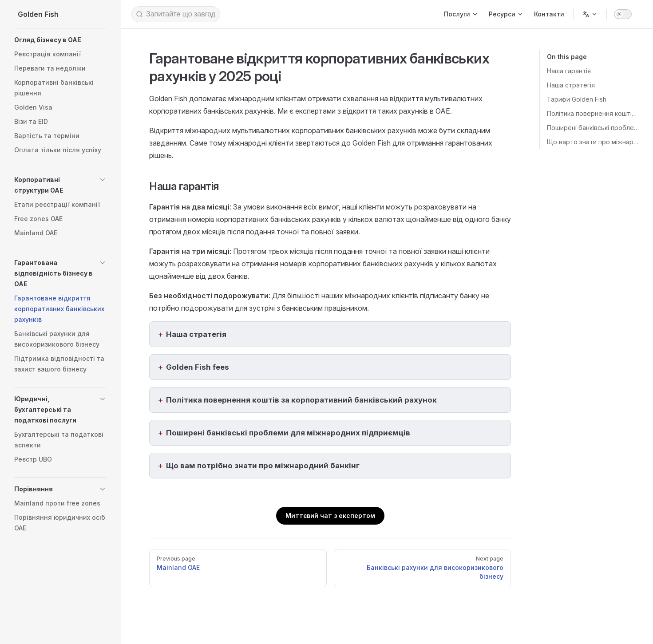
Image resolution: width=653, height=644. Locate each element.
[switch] (623, 14)
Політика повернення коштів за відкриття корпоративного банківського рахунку (593, 113)
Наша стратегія (571, 85)
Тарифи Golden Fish (577, 99)
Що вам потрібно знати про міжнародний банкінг (263, 466)
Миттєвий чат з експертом (330, 516)
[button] (60, 40)
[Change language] (590, 14)
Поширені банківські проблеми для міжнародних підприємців (593, 128)
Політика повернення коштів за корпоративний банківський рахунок (301, 400)
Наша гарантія (569, 71)
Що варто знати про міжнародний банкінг (593, 142)
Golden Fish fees (198, 367)
